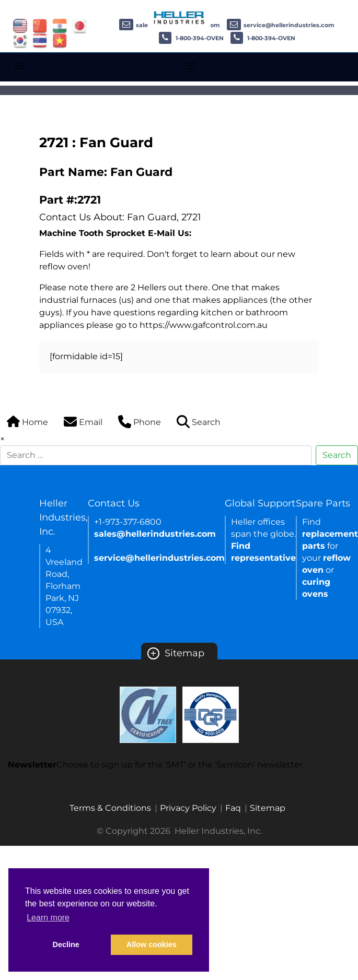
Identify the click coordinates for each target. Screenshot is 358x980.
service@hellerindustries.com (281, 25)
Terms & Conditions (110, 808)
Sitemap (176, 653)
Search (337, 455)
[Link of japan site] (80, 25)
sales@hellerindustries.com (155, 534)
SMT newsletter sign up (64, 789)
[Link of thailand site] (40, 40)
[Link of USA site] (20, 25)
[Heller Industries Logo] (179, 17)
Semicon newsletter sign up (188, 789)
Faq (233, 808)
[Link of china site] (40, 25)
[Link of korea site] (20, 40)
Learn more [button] (48, 918)
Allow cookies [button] (152, 944)
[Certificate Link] (148, 714)
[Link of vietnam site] (60, 40)
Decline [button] (66, 944)
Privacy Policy (188, 808)
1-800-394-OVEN (191, 38)
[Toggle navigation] (19, 66)
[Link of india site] (60, 25)
